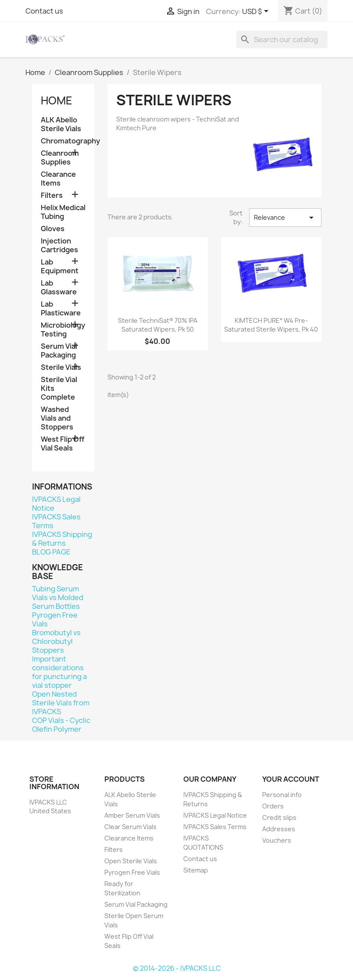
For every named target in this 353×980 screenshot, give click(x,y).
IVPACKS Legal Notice (56, 504)
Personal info (282, 795)
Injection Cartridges (59, 245)
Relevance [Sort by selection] (285, 218)
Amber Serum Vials (132, 815)
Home (57, 100)
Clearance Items (58, 179)
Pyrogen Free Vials (55, 619)
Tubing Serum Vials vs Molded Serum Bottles (58, 597)
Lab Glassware (59, 288)
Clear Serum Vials (130, 827)
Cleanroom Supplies (60, 158)
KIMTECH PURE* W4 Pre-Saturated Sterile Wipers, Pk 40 (271, 325)
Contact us (44, 11)
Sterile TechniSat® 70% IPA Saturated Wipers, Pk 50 (158, 325)
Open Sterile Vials (131, 861)
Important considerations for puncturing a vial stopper (59, 672)
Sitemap (196, 870)
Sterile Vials (61, 367)
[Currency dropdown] (257, 12)
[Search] (282, 39)
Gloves (53, 229)
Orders (273, 806)
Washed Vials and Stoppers (57, 418)
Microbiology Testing (63, 330)
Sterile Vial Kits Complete (59, 388)
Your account (291, 779)
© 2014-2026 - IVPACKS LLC (177, 968)
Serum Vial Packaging (59, 351)
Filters (52, 195)
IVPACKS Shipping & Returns (62, 539)
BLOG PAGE (51, 552)
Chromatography (63, 141)
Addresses (279, 829)
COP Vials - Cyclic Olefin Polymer (61, 725)
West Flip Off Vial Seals (63, 444)
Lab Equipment (60, 266)
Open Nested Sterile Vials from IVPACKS (61, 703)
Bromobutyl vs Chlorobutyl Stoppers (56, 641)
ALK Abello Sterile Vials (61, 124)
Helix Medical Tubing (63, 212)
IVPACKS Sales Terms (56, 521)
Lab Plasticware (61, 309)
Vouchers (277, 840)
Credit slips (279, 817)
